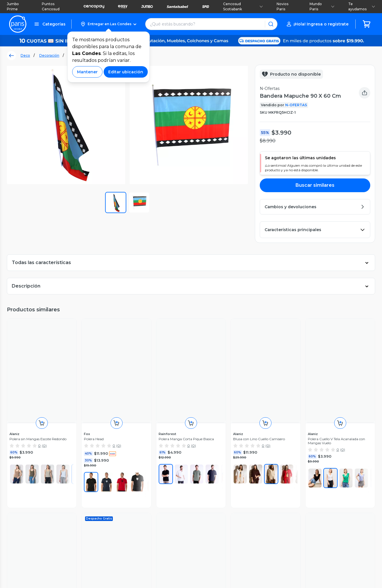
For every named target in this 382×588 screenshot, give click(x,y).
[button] (108, 24)
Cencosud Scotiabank (243, 6)
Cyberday (137, 478)
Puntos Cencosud (51, 6)
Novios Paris (282, 6)
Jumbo (201, 460)
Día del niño (139, 490)
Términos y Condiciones (130, 552)
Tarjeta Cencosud (211, 478)
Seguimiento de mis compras (65, 454)
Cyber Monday (142, 472)
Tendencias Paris (144, 508)
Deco (25, 55)
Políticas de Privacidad (259, 552)
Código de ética (302, 552)
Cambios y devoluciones (59, 478)
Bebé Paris (138, 502)
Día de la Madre (143, 484)
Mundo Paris (322, 6)
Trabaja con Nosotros (215, 514)
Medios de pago (51, 484)
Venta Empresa (209, 508)
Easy (199, 466)
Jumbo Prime (13, 6)
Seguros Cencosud (213, 490)
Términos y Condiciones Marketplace (196, 552)
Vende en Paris (142, 454)
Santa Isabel (206, 472)
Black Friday (139, 466)
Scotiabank (205, 484)
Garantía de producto (56, 472)
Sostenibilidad (141, 460)
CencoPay (204, 502)
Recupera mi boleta (55, 460)
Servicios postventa (55, 466)
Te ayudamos (362, 6)
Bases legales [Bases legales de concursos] (337, 552)
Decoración (49, 55)
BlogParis (137, 514)
